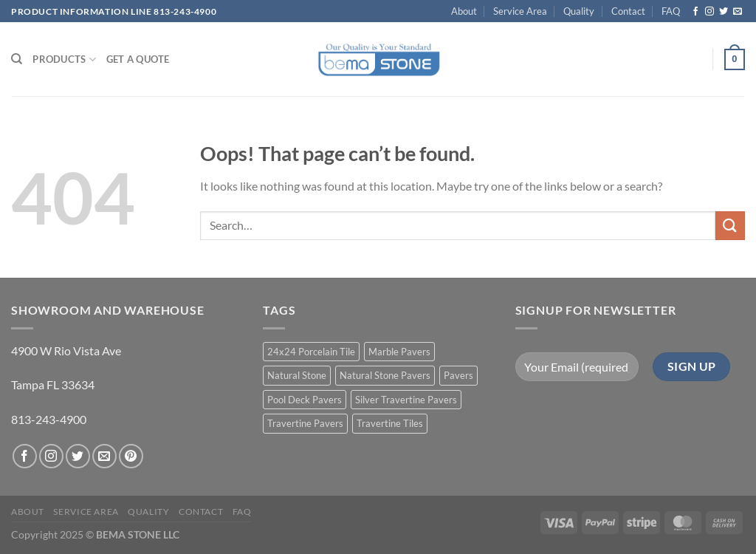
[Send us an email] (738, 12)
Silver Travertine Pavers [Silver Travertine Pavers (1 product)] (406, 400)
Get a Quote (138, 59)
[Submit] (730, 226)
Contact (628, 11)
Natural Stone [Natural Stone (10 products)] (297, 375)
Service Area (520, 11)
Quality (579, 11)
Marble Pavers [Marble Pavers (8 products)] (399, 352)
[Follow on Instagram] (709, 12)
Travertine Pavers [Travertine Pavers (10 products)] (305, 423)
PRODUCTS (64, 59)
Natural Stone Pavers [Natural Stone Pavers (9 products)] (385, 375)
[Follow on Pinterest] (131, 456)
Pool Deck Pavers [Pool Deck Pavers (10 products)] (305, 400)
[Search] (17, 59)
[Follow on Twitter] (724, 12)
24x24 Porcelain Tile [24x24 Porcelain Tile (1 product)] (311, 352)
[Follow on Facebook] (695, 12)
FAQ (671, 11)
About (464, 11)
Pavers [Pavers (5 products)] (458, 375)
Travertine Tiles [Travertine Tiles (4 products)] (390, 423)
